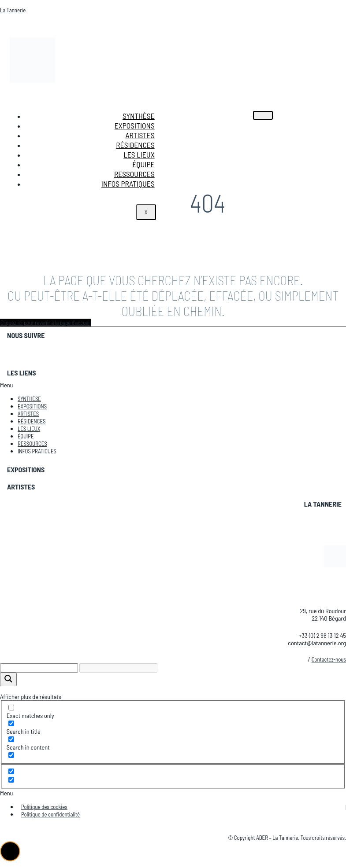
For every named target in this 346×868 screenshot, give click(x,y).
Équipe (143, 164)
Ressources (134, 174)
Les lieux (139, 154)
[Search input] (39, 668)
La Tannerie (13, 10)
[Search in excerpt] (11, 755)
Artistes (140, 135)
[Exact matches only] (11, 708)
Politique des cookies (44, 807)
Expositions (135, 125)
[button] (173, 385)
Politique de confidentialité (50, 814)
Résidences (135, 145)
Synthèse (139, 116)
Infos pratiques (128, 184)
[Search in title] (11, 723)
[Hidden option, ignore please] (11, 771)
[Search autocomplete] (118, 668)
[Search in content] (11, 739)
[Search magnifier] (8, 679)
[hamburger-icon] (263, 115)
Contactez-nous (329, 659)
